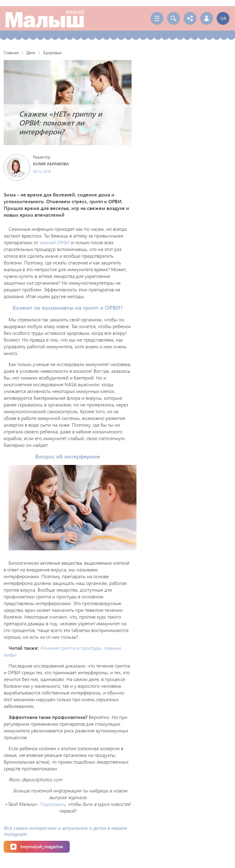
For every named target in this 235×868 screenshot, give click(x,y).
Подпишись (52, 804)
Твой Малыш (45, 18)
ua (223, 18)
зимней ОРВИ (55, 242)
